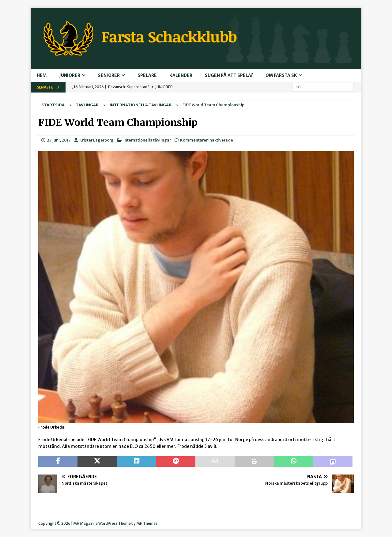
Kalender (181, 75)
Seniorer (109, 75)
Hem (42, 75)
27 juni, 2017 (59, 140)
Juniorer (70, 75)
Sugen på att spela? (229, 75)
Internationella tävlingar (147, 140)
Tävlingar (87, 105)
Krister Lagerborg (96, 140)
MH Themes (147, 523)
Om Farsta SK (281, 75)
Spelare (147, 75)
